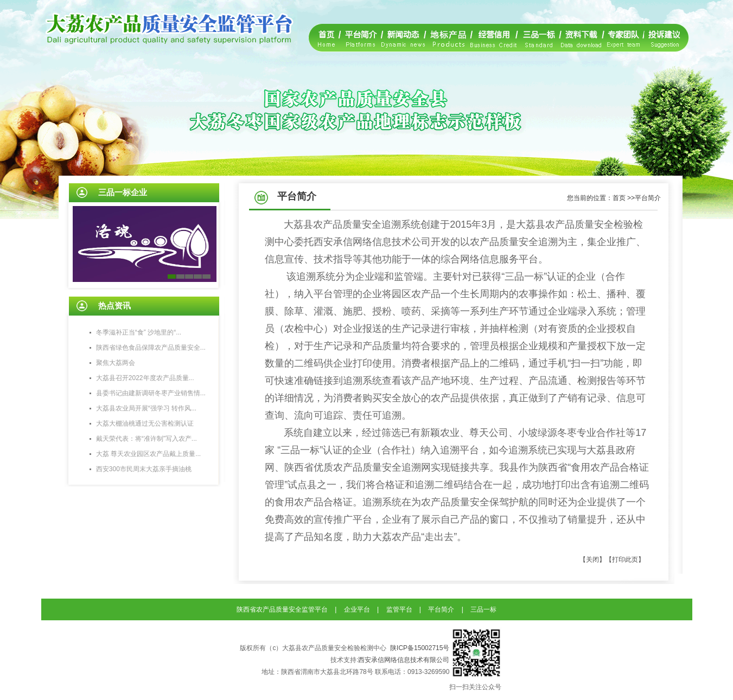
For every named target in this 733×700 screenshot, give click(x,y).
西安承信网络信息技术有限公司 (404, 660)
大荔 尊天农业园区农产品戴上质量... (148, 454)
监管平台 (399, 609)
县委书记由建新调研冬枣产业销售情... (151, 393)
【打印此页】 (625, 560)
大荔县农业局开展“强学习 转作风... (146, 408)
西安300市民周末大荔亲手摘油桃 (144, 469)
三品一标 (483, 609)
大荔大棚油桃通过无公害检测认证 (145, 423)
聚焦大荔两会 (116, 363)
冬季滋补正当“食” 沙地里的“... (139, 332)
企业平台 (357, 609)
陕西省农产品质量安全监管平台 (282, 609)
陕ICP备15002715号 (420, 648)
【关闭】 (592, 560)
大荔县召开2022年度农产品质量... (145, 378)
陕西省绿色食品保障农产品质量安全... (151, 348)
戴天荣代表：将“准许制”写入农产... (146, 439)
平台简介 (441, 609)
